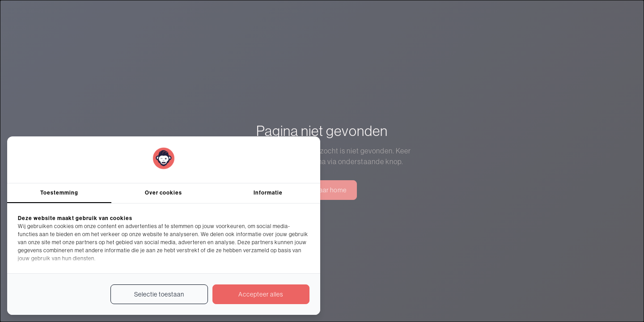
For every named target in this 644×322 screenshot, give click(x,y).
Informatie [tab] (268, 193)
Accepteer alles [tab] (261, 294)
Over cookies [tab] (163, 193)
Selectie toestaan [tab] (159, 294)
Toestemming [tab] (59, 193)
